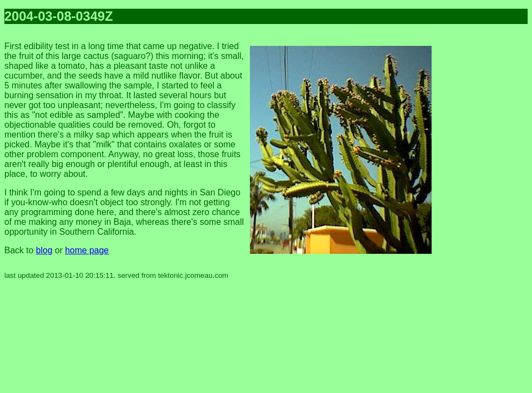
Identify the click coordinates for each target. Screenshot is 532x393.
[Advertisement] (484, 196)
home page (87, 250)
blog (44, 250)
